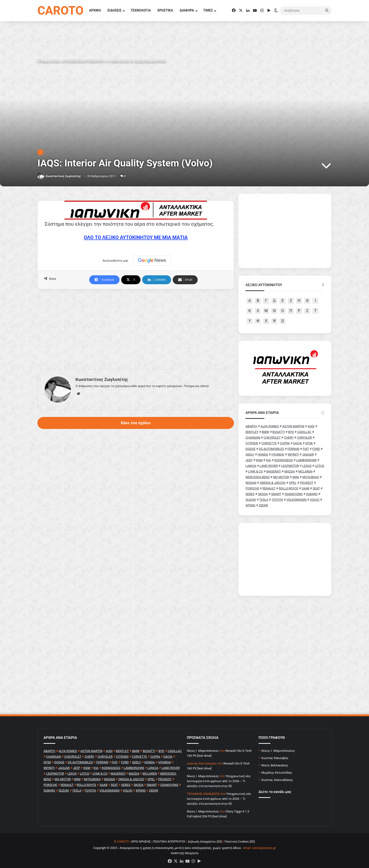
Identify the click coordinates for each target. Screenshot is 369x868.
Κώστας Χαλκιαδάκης (277, 780)
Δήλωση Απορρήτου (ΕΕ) (205, 842)
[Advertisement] (136, 329)
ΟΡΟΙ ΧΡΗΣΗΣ (141, 842)
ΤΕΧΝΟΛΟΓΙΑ (141, 10)
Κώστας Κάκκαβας (275, 758)
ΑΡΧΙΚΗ (95, 10)
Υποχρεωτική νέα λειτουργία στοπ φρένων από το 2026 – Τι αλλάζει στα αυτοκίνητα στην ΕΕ (219, 781)
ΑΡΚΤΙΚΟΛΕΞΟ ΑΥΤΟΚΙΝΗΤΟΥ (83, 62)
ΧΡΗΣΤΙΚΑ (165, 10)
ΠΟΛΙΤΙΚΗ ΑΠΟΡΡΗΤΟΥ (169, 842)
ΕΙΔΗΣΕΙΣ (114, 10)
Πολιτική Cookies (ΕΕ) (240, 842)
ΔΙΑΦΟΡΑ (187, 10)
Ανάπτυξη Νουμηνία (185, 853)
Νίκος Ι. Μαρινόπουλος (278, 751)
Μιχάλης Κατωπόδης (277, 772)
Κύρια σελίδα (48, 62)
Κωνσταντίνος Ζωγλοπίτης (63, 176)
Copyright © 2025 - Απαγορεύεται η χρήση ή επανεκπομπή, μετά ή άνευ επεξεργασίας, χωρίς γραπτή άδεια (167, 848)
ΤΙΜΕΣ (208, 10)
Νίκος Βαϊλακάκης (275, 765)
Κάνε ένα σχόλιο (136, 423)
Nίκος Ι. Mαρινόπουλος (203, 751)
